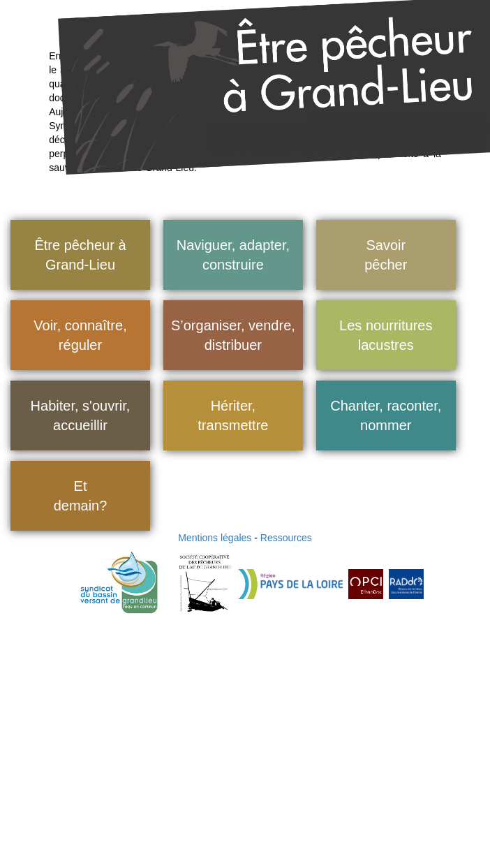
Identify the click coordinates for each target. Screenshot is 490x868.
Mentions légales (215, 538)
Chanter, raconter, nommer (386, 416)
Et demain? (81, 496)
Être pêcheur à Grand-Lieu (80, 255)
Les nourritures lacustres (386, 336)
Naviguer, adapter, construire (233, 255)
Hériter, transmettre (233, 416)
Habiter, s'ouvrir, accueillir (81, 416)
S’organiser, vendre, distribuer (233, 336)
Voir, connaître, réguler (80, 336)
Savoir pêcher (386, 255)
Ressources (286, 538)
